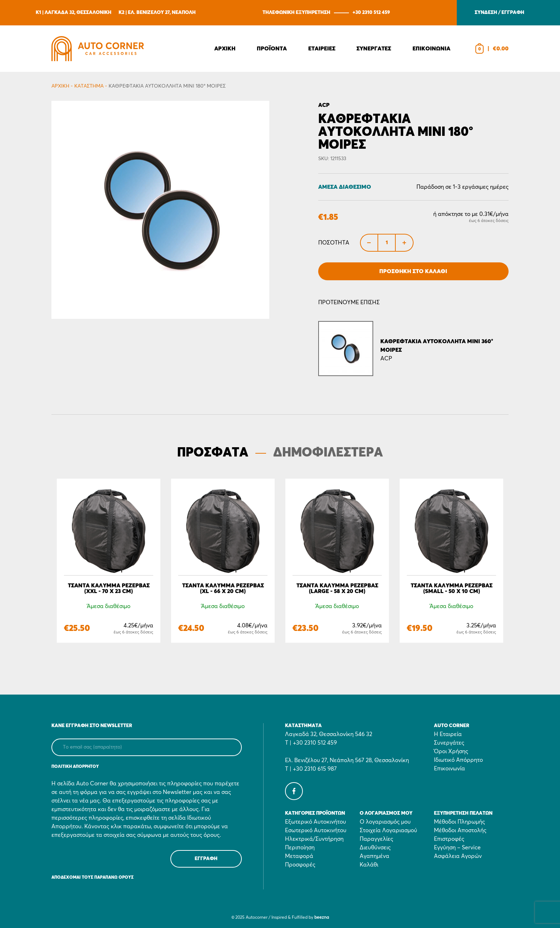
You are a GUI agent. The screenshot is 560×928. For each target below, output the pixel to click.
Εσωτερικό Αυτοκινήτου (316, 830)
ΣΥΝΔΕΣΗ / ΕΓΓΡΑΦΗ (499, 13)
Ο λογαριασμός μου (385, 822)
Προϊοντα (272, 49)
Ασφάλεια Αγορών (458, 856)
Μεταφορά (299, 856)
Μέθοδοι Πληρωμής (459, 822)
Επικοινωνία (449, 769)
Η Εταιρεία (448, 734)
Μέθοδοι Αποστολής (460, 830)
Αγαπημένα (374, 856)
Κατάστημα (89, 86)
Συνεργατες (374, 49)
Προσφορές (300, 865)
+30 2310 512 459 (371, 13)
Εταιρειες (322, 49)
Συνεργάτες (449, 743)
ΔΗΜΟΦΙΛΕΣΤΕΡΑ (328, 453)
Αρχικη (225, 49)
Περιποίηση (300, 848)
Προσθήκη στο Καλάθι (413, 271)
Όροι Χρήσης (451, 751)
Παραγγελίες (376, 839)
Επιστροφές (449, 839)
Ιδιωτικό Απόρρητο (458, 760)
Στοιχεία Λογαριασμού (388, 830)
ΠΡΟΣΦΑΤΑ (213, 453)
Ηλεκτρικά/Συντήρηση (314, 839)
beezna (322, 918)
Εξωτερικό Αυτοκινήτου (316, 822)
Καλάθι (369, 865)
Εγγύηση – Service (457, 848)
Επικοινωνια (431, 49)
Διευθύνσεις (375, 848)
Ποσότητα (334, 243)
